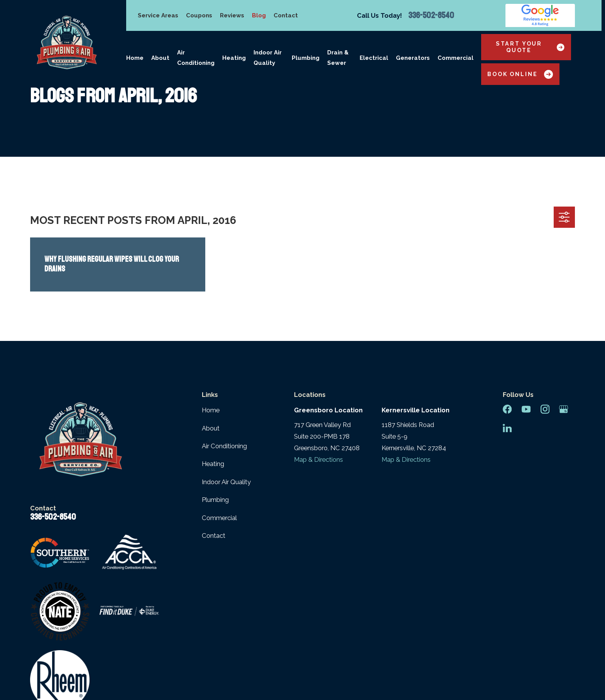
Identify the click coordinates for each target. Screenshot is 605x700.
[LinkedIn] (507, 428)
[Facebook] (507, 409)
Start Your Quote (530, 47)
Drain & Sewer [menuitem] (338, 58)
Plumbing (215, 500)
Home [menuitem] (135, 58)
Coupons (199, 15)
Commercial (219, 518)
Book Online (520, 74)
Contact (286, 15)
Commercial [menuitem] (455, 58)
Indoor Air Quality (226, 482)
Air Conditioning (224, 446)
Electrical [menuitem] (374, 58)
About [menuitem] (160, 58)
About (211, 428)
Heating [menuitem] (234, 58)
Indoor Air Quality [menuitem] (268, 58)
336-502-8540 (431, 15)
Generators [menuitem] (413, 58)
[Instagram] (545, 409)
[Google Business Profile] (564, 409)
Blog (259, 15)
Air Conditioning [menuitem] (196, 58)
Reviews (232, 15)
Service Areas (158, 15)
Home (211, 410)
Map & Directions (319, 459)
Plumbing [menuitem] (306, 58)
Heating (213, 464)
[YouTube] (526, 409)
